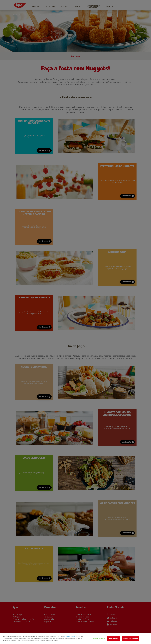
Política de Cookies (70, 636)
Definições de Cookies (99, 639)
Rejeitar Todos (113, 639)
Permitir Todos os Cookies (130, 639)
